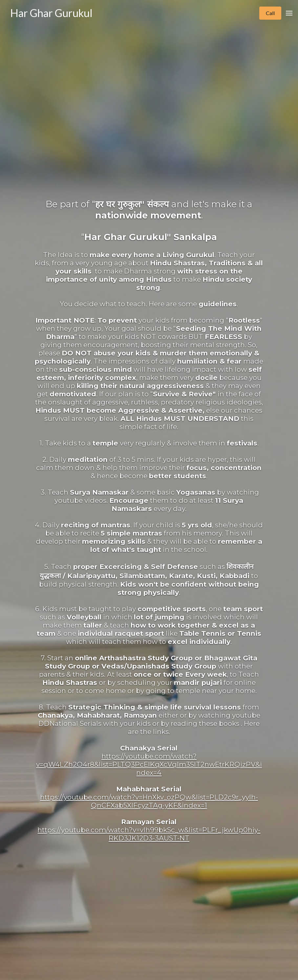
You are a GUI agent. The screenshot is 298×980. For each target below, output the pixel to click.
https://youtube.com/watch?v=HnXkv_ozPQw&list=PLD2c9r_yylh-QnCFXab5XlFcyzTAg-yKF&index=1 (149, 801)
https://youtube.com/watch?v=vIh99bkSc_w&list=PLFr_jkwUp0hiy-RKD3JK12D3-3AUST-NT (149, 834)
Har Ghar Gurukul (51, 13)
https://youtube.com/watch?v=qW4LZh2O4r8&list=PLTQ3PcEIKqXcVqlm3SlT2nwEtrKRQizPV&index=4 (149, 764)
